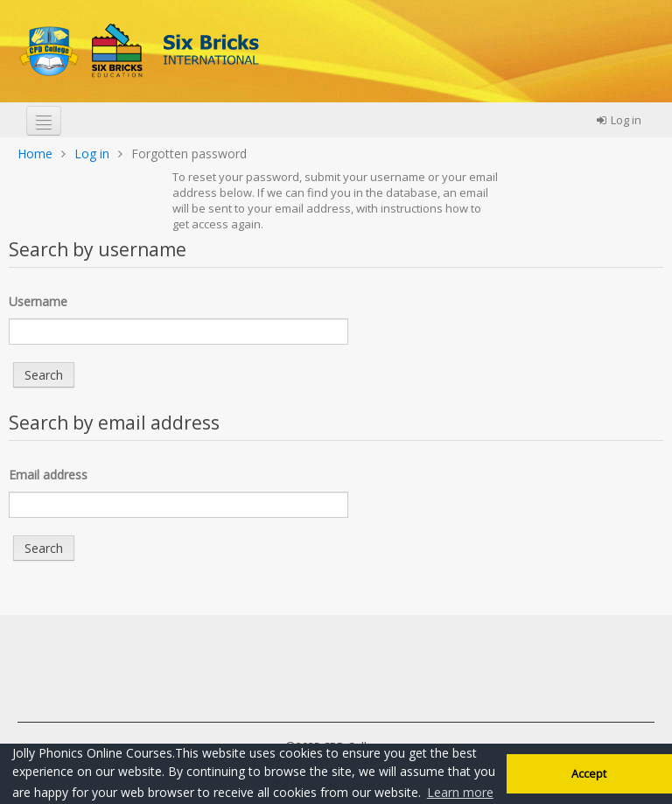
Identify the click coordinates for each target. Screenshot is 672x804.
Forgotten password (189, 154)
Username (38, 301)
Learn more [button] (460, 792)
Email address (48, 475)
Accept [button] (589, 774)
